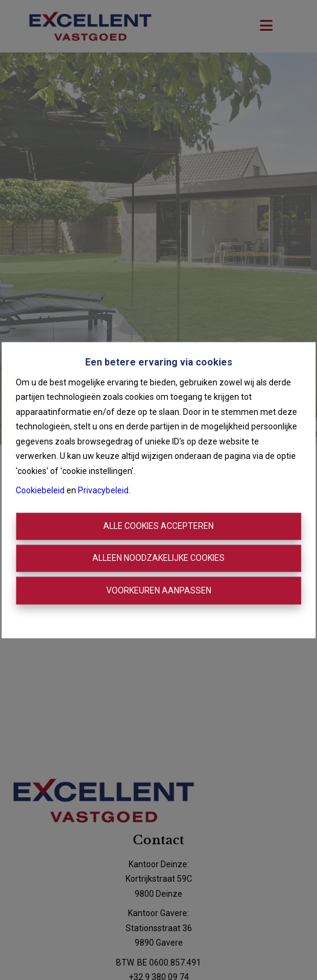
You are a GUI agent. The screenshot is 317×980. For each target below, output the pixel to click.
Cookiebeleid (40, 491)
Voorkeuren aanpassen (159, 590)
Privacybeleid (103, 491)
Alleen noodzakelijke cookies (158, 558)
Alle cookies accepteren (158, 526)
